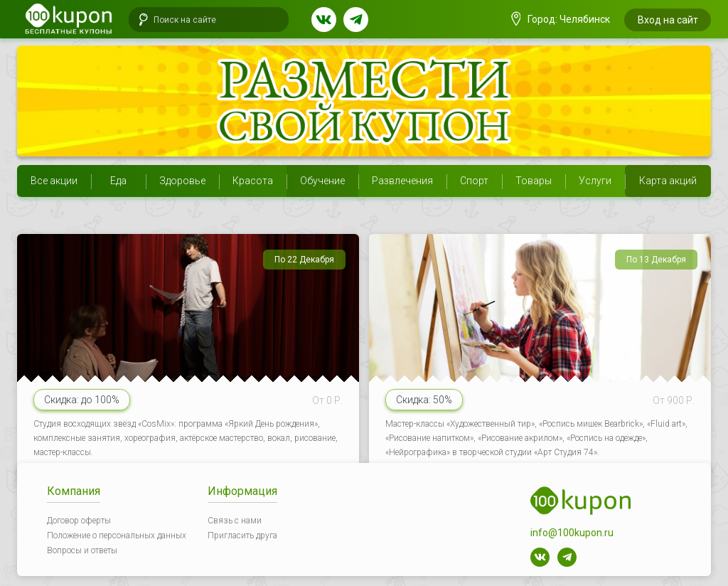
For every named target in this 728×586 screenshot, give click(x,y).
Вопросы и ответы (82, 550)
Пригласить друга (242, 536)
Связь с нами (235, 521)
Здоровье (182, 181)
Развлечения (402, 181)
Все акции (54, 181)
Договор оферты (79, 521)
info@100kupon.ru (572, 533)
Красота (253, 181)
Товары (534, 181)
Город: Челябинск (561, 19)
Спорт (474, 181)
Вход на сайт (668, 20)
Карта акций (668, 181)
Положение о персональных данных (117, 536)
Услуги (595, 181)
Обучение (322, 181)
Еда (118, 181)
